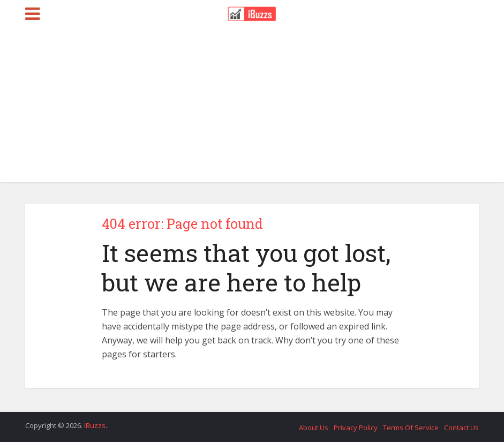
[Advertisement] (252, 107)
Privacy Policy (356, 428)
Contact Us (461, 428)
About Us (314, 428)
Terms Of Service (411, 428)
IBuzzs (95, 425)
